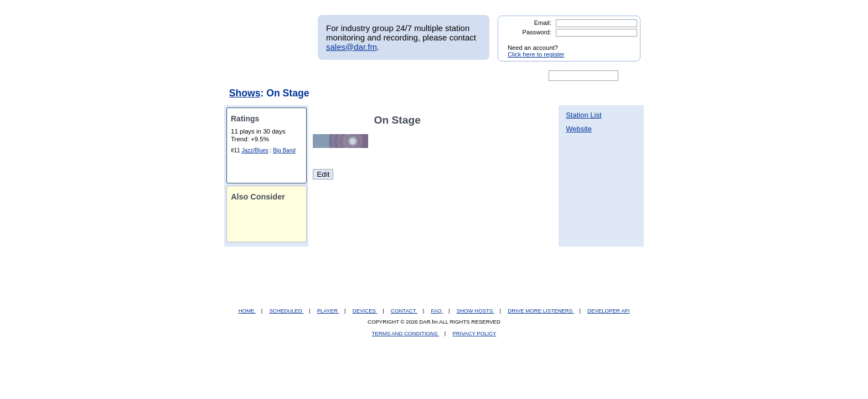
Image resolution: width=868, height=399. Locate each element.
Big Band (284, 150)
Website (579, 129)
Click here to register (536, 54)
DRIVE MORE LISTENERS (541, 311)
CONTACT (404, 311)
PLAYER (328, 311)
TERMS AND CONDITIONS (406, 333)
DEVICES (365, 311)
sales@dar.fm (352, 47)
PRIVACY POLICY (474, 333)
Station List (583, 115)
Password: (537, 32)
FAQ (437, 311)
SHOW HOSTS (476, 311)
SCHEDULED (286, 311)
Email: (543, 23)
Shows (245, 93)
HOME (247, 311)
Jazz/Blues (255, 150)
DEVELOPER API (608, 311)
